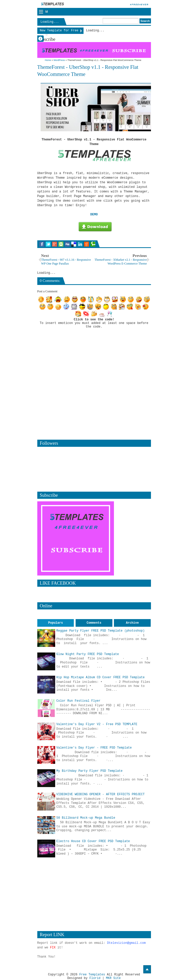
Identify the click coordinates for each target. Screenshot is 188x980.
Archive (132, 623)
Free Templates (92, 975)
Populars (56, 623)
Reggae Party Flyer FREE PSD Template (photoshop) (101, 631)
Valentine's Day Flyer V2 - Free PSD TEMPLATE (97, 724)
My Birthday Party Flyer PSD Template (90, 771)
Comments (94, 623)
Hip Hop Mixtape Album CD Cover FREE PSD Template (101, 677)
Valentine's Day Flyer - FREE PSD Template (94, 748)
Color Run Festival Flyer (79, 701)
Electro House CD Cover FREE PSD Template (93, 841)
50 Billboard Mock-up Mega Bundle (86, 818)
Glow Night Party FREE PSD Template (88, 654)
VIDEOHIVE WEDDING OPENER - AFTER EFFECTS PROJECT (101, 794)
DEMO (94, 215)
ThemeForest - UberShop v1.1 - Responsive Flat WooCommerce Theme (88, 71)
